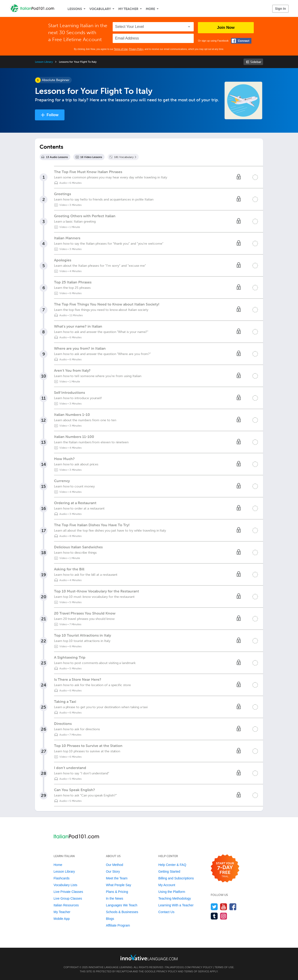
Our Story (113, 871)
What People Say (119, 885)
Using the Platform (172, 892)
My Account (167, 885)
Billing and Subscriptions (176, 878)
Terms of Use (121, 49)
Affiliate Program (118, 925)
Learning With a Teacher (176, 905)
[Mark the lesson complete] (255, 177)
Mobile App (62, 919)
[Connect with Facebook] (241, 41)
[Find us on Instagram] (224, 916)
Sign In (280, 9)
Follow (52, 115)
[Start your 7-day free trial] (225, 869)
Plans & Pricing (117, 892)
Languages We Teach (122, 905)
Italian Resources (66, 905)
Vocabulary (100, 9)
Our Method (115, 865)
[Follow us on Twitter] (214, 907)
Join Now (226, 28)
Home (58, 865)
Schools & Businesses (122, 912)
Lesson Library (44, 62)
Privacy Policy (136, 49)
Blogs (110, 919)
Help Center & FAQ (172, 865)
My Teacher (128, 9)
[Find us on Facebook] (233, 907)
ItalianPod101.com (178, 967)
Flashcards (61, 878)
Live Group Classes (68, 898)
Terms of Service (197, 971)
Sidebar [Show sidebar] (256, 62)
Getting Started (169, 871)
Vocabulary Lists (65, 885)
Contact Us (166, 912)
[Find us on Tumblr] (214, 916)
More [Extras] (150, 9)
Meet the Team (117, 878)
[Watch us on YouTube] (224, 907)
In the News (115, 898)
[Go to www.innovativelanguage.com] (149, 957)
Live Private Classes (68, 892)
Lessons (75, 9)
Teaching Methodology (175, 898)
